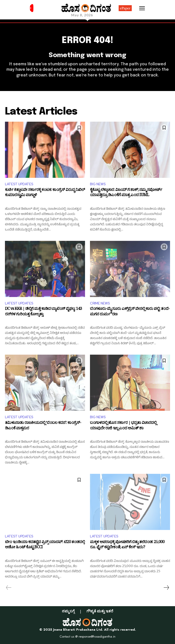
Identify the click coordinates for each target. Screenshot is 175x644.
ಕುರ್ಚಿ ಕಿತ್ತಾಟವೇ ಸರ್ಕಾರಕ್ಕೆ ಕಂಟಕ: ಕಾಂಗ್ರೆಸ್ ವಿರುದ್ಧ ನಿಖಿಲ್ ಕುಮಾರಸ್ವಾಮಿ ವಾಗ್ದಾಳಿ (45, 193)
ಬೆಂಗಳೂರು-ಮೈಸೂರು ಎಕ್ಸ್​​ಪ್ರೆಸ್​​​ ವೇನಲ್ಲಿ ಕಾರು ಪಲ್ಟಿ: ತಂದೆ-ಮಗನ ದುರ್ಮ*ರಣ (130, 312)
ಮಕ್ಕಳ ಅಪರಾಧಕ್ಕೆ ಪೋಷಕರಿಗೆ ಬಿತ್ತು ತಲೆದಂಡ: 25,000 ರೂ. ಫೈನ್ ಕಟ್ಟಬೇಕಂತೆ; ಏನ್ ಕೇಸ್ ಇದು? (127, 545)
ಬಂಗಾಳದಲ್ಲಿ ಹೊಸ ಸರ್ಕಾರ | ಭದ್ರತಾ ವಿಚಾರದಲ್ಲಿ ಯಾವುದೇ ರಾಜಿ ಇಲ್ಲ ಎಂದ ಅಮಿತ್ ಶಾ (123, 426)
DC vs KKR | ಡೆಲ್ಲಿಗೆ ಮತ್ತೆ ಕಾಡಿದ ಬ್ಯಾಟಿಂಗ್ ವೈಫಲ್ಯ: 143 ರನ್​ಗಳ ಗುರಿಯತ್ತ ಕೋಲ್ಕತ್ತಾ (43, 312)
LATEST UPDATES (19, 184)
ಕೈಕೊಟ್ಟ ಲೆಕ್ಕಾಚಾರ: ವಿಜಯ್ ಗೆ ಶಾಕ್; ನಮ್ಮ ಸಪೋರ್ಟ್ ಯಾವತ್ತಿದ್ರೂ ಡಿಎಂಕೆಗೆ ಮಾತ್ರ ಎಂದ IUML (126, 193)
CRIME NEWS (100, 303)
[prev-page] (9, 588)
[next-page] (166, 588)
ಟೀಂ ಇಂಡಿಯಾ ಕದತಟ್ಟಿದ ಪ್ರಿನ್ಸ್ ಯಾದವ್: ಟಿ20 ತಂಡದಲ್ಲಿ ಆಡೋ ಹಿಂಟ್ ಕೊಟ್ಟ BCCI (45, 545)
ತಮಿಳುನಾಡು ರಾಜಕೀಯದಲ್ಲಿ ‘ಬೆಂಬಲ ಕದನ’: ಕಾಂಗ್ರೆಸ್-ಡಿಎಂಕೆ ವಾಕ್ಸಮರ (43, 426)
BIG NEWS (98, 184)
